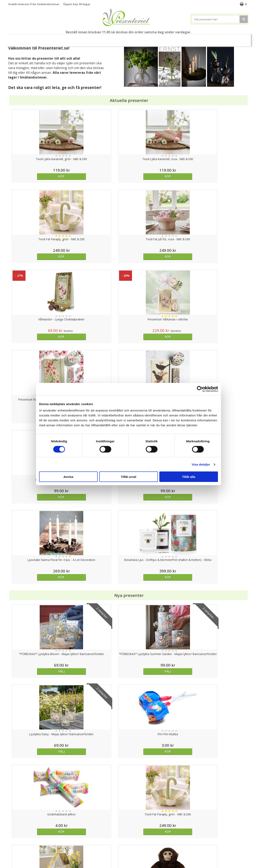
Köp (38, 176)
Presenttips (135, 39)
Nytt (20, 39)
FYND (236, 39)
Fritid (187, 39)
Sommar (88, 39)
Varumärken (16, 830)
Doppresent (16, 861)
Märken (221, 39)
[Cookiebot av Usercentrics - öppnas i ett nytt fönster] (200, 389)
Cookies (14, 824)
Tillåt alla (189, 477)
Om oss (13, 842)
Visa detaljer (201, 464)
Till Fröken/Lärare (64, 39)
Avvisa (68, 477)
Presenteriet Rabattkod (24, 848)
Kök (171, 39)
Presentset (110, 39)
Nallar (12, 855)
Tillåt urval (129, 477)
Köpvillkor (15, 836)
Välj (98, 685)
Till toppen (129, 809)
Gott (203, 39)
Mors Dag (39, 39)
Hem (156, 39)
